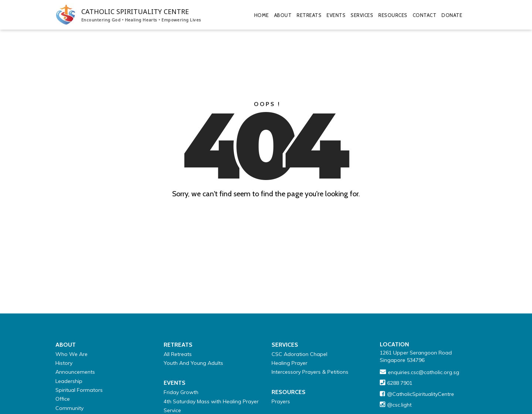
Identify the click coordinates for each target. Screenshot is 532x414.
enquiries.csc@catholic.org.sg (424, 372)
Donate (452, 15)
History (64, 363)
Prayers (281, 401)
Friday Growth (181, 392)
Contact (425, 15)
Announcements (75, 372)
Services (362, 15)
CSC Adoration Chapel (299, 354)
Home (262, 15)
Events (336, 15)
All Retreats (178, 354)
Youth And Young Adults (193, 363)
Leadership (69, 381)
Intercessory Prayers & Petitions (310, 372)
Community (69, 408)
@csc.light (399, 405)
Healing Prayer (289, 363)
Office (63, 399)
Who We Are (71, 354)
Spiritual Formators (79, 390)
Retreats (309, 15)
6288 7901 (400, 383)
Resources (393, 15)
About (283, 15)
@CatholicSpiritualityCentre (421, 394)
